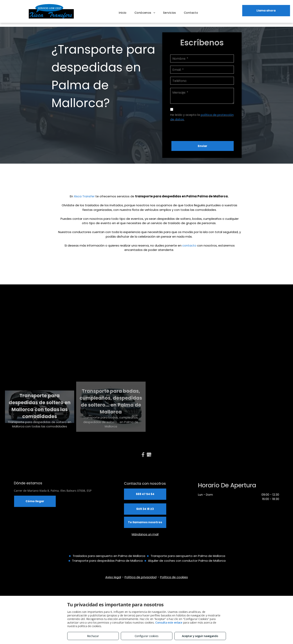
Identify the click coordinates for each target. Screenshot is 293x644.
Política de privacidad (141, 577)
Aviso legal (113, 577)
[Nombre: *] (202, 59)
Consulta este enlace (169, 622)
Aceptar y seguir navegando (200, 636)
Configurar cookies (147, 636)
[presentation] (200, 129)
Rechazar (93, 636)
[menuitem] (123, 13)
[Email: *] (202, 70)
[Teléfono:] (202, 81)
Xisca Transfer (84, 196)
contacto (189, 245)
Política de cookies (174, 577)
